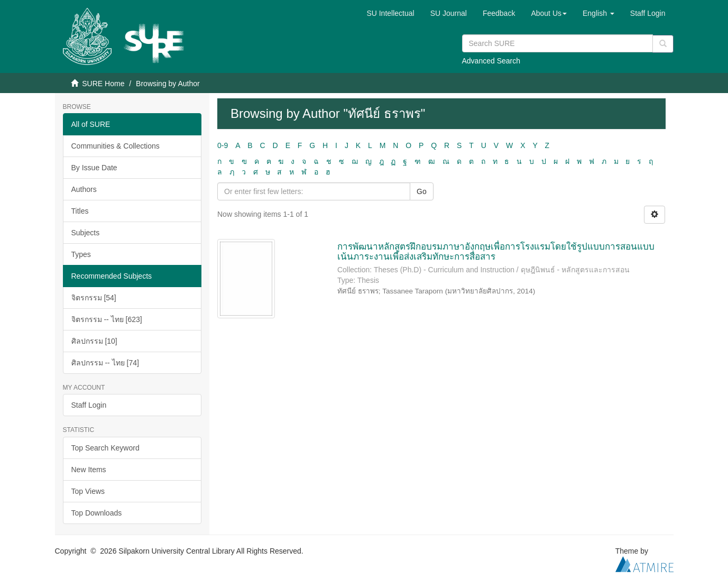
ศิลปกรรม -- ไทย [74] (105, 363)
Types (81, 254)
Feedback (499, 13)
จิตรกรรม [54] (94, 298)
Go (422, 191)
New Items (89, 470)
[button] (549, 13)
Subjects (86, 233)
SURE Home (103, 84)
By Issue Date (94, 168)
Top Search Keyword (105, 448)
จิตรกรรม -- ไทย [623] (107, 319)
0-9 (223, 145)
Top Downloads (97, 513)
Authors (84, 189)
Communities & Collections (116, 146)
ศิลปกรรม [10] (94, 341)
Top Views (88, 491)
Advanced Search (491, 61)
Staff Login (89, 405)
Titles (80, 211)
